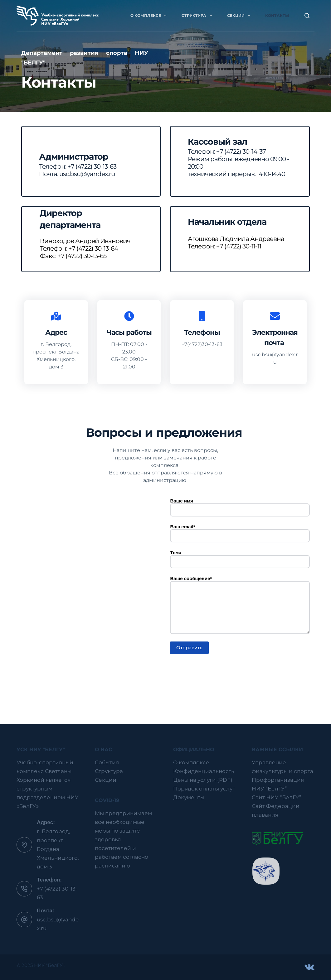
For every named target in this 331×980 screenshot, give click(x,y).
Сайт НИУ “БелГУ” (277, 797)
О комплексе (150, 16)
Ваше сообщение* (240, 605)
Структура (198, 16)
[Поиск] (307, 16)
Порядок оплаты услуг (204, 789)
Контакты (277, 15)
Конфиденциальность (204, 771)
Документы (189, 797)
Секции (240, 16)
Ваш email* (240, 531)
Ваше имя (240, 505)
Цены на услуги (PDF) (203, 780)
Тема (240, 557)
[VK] (309, 967)
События (107, 762)
